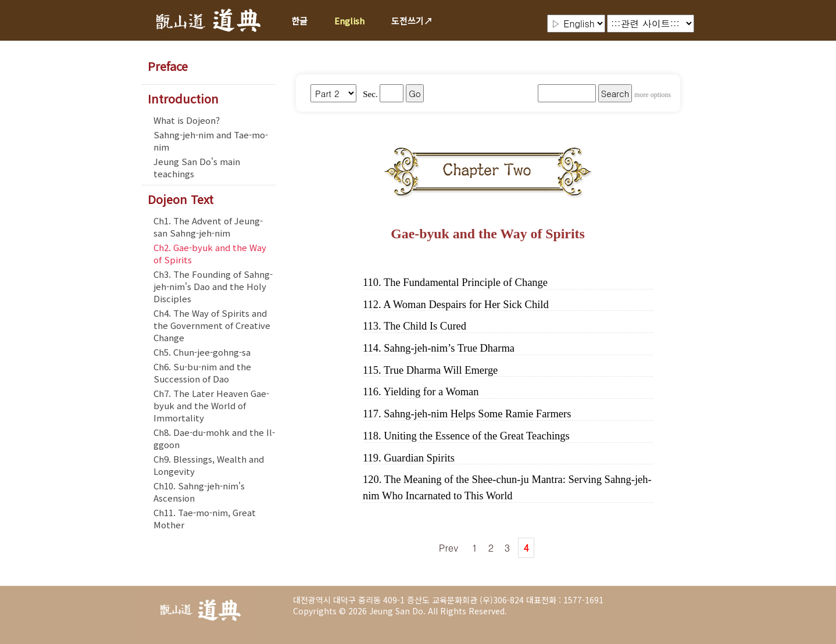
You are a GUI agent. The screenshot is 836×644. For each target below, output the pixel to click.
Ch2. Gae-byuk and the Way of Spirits (210, 253)
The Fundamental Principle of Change (466, 282)
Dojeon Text (181, 199)
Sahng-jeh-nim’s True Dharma (449, 348)
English (349, 21)
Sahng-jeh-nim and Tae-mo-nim (211, 141)
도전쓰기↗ (412, 21)
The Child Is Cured (425, 326)
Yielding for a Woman (431, 392)
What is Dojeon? (187, 120)
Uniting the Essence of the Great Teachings (476, 436)
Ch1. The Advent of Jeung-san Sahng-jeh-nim (208, 227)
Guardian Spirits (419, 458)
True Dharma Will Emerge (441, 370)
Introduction (183, 99)
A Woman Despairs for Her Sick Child (466, 305)
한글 (299, 21)
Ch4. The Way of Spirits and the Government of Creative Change (212, 325)
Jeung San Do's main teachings (197, 167)
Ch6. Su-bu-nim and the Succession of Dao (202, 373)
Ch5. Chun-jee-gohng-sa (202, 352)
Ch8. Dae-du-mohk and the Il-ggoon (214, 438)
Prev (449, 548)
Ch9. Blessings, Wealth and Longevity (209, 465)
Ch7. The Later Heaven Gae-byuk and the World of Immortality (211, 405)
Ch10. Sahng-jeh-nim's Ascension (199, 492)
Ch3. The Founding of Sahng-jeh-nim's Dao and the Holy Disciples (213, 286)
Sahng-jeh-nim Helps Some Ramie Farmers (477, 414)
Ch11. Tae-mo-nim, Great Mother (205, 518)
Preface (168, 66)
